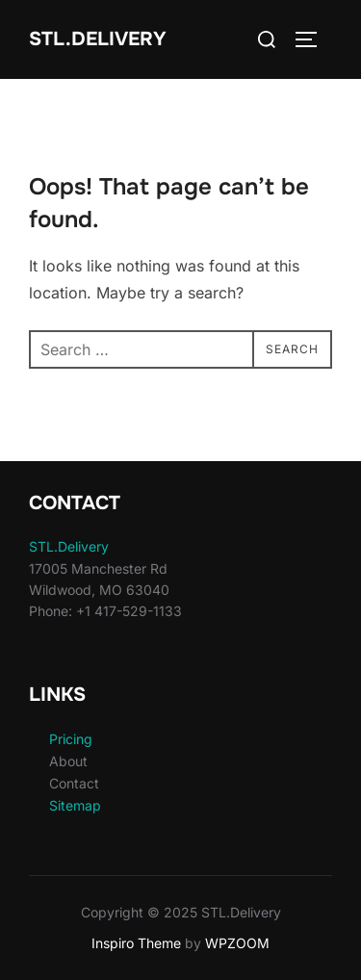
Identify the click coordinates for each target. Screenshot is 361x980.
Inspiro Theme (136, 943)
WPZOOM (237, 943)
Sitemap (75, 805)
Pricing (71, 739)
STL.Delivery (98, 39)
